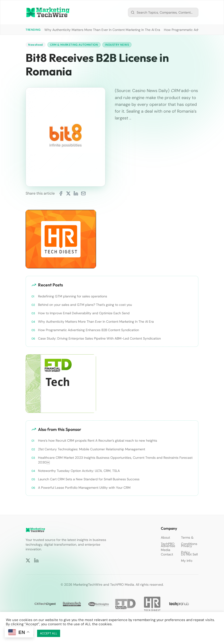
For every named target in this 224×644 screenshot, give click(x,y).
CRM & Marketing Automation (74, 45)
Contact (167, 554)
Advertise (168, 546)
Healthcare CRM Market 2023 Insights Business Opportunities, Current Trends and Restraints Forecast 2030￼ (115, 460)
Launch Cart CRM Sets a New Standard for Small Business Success (89, 479)
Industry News (117, 45)
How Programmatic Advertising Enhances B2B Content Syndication (89, 330)
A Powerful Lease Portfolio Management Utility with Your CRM (84, 488)
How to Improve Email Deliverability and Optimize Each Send (84, 313)
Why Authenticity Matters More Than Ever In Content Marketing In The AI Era (102, 30)
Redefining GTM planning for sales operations (73, 296)
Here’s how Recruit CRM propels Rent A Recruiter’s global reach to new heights (98, 440)
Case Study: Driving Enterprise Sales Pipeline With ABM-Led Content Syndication (99, 338)
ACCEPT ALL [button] (49, 633)
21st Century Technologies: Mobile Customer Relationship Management (92, 449)
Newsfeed (36, 45)
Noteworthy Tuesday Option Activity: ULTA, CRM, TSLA (79, 471)
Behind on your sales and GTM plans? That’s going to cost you (85, 305)
